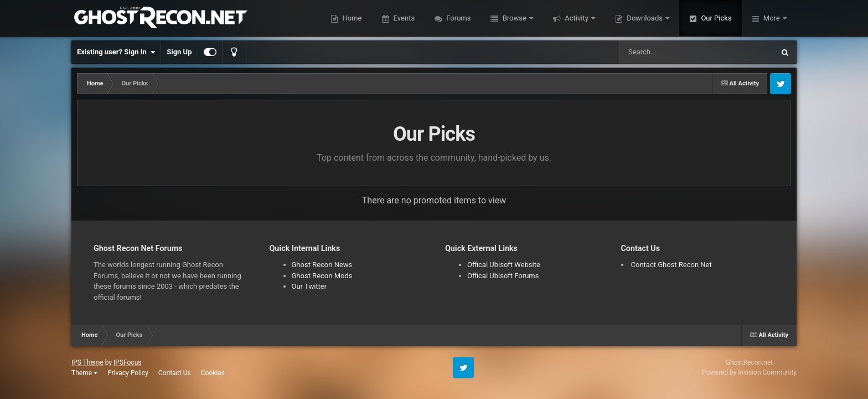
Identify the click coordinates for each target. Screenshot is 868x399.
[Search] (669, 52)
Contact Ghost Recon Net (671, 265)
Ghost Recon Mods (322, 276)
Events (403, 18)
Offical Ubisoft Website (504, 265)
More (772, 18)
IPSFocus (127, 362)
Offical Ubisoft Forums (503, 276)
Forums (458, 18)
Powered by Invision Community (749, 372)
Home (351, 18)
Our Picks (715, 18)
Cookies (213, 373)
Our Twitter (309, 286)
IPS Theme (87, 362)
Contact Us (175, 373)
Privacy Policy (128, 373)
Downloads (645, 18)
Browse (514, 18)
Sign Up (179, 52)
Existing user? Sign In (116, 52)
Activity (577, 18)
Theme (84, 373)
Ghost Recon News (322, 265)
